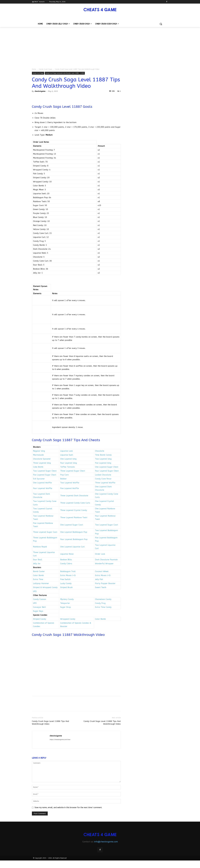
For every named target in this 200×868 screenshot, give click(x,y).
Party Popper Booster (105, 583)
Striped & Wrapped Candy (45, 587)
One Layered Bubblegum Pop (74, 532)
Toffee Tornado (67, 467)
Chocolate (100, 451)
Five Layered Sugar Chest (45, 475)
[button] (161, 24)
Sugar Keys (38, 611)
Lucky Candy (66, 583)
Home (34, 69)
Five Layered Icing (103, 463)
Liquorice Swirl (67, 455)
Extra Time (38, 579)
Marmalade (38, 455)
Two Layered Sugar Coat (107, 525)
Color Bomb (38, 575)
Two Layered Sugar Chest (45, 471)
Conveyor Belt (39, 607)
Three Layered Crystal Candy (74, 510)
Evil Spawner (39, 479)
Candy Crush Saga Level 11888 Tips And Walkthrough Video (102, 723)
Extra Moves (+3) (68, 575)
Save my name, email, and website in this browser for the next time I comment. (68, 808)
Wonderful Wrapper (104, 564)
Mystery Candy (67, 599)
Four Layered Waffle (43, 488)
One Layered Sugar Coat (72, 525)
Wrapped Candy (68, 619)
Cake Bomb (38, 467)
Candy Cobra (66, 564)
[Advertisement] (100, 46)
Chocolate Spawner (42, 459)
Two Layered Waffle (70, 483)
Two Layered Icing (103, 459)
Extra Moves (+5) (103, 575)
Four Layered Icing (68, 463)
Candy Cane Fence (103, 479)
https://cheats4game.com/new (60, 740)
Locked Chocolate (103, 475)
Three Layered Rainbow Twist (74, 518)
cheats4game (40, 91)
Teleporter (65, 603)
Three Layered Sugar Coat (45, 532)
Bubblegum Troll (68, 571)
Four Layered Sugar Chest (107, 471)
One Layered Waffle (42, 483)
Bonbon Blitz (66, 560)
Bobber (63, 479)
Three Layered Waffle (105, 483)
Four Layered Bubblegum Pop (74, 539)
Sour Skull (38, 560)
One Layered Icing (68, 459)
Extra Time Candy (103, 607)
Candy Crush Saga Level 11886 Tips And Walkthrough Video (50, 723)
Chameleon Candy (103, 599)
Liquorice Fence (67, 554)
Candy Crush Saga (45, 69)
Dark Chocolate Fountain (106, 560)
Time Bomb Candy (103, 455)
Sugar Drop (65, 607)
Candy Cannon (40, 599)
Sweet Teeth (101, 587)
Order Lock (100, 554)
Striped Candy (40, 619)
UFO (35, 591)
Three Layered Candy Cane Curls (75, 503)
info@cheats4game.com (106, 842)
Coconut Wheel (102, 571)
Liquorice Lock (66, 451)
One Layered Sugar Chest (107, 467)
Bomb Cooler (39, 571)
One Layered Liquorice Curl (72, 547)
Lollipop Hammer (41, 583)
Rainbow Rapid (40, 547)
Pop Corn (64, 475)
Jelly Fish (99, 579)
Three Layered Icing (42, 463)
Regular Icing (39, 451)
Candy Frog (100, 603)
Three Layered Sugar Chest (73, 471)
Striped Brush (66, 587)
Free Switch (65, 579)
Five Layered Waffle (70, 488)
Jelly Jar (37, 564)
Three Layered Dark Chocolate (74, 496)
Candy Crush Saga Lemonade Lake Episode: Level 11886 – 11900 (65, 73)
